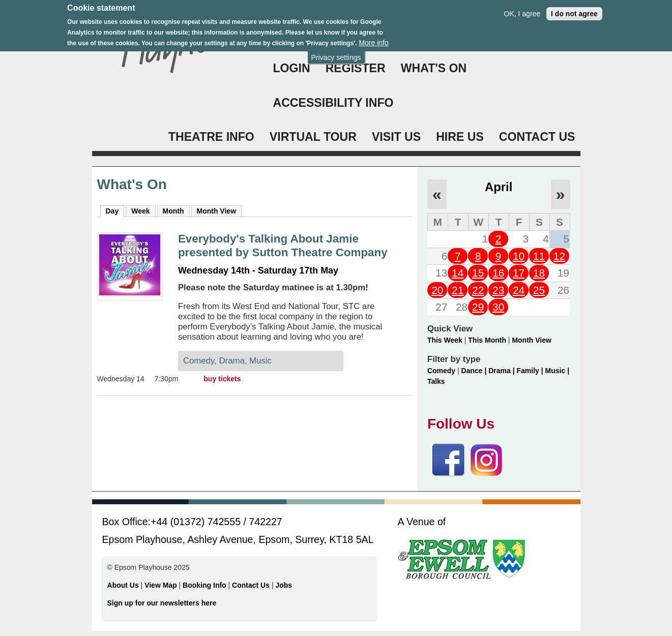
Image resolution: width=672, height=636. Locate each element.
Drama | (502, 371)
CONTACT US (537, 137)
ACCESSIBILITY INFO (333, 103)
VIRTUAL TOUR (313, 137)
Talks (436, 381)
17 (519, 273)
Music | (557, 371)
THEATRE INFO (211, 137)
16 (498, 273)
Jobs (284, 585)
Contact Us (252, 585)
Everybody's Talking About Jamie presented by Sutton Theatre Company (283, 246)
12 (559, 256)
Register (356, 68)
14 (458, 273)
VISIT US (396, 137)
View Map (162, 585)
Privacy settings (336, 53)
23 (498, 290)
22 (478, 290)
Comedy (441, 371)
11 (539, 256)
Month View (217, 211)
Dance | (475, 371)
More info (373, 39)
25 (539, 290)
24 (519, 290)
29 (478, 307)
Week (140, 211)
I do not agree (574, 9)
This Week (445, 340)
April (499, 187)
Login (292, 68)
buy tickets (222, 379)
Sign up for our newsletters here (162, 603)
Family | (531, 371)
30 (498, 307)
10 (519, 256)
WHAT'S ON (434, 68)
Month (173, 211)
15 (478, 273)
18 (539, 273)
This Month (487, 340)
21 (458, 290)
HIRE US (460, 137)
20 (437, 290)
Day (115, 210)
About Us (123, 585)
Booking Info (204, 585)
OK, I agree (522, 9)
